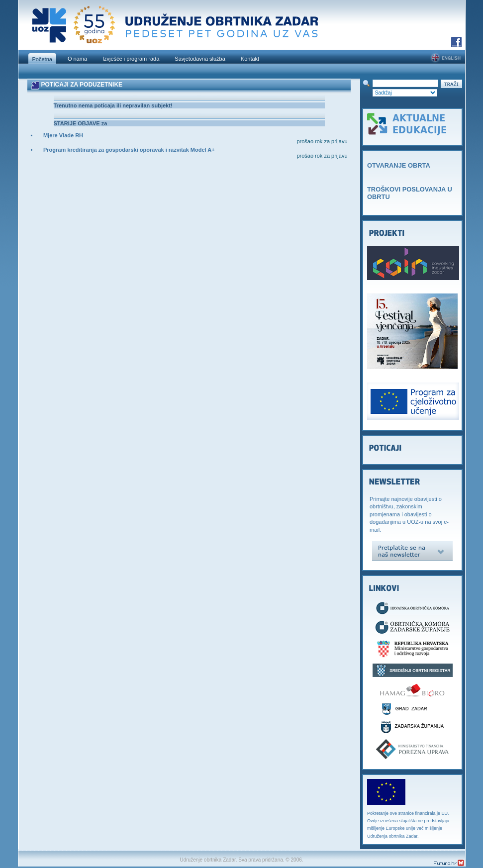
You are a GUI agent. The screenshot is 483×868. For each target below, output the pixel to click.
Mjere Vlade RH (63, 135)
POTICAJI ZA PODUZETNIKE (82, 85)
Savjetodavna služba (200, 59)
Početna (42, 59)
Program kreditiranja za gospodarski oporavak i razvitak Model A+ (129, 150)
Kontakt (250, 59)
